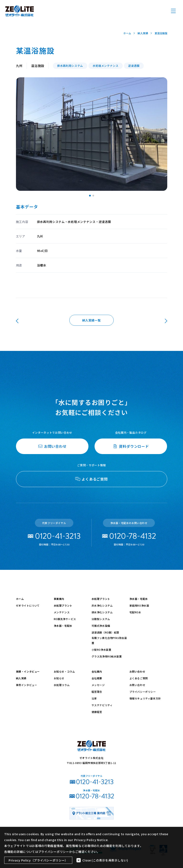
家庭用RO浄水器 (139, 605)
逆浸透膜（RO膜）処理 (105, 632)
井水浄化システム (102, 605)
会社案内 (97, 671)
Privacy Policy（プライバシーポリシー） (38, 860)
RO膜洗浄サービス (65, 619)
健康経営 (97, 712)
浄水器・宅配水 (63, 626)
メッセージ (98, 685)
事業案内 (59, 599)
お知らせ (59, 678)
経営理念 (97, 692)
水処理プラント (63, 605)
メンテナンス (62, 612)
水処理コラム (62, 685)
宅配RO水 (135, 612)
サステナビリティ (102, 705)
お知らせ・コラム (64, 671)
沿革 (94, 698)
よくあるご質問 (139, 678)
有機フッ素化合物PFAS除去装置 (109, 640)
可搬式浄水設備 (101, 626)
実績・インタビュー (28, 671)
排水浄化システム (102, 612)
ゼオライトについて (28, 605)
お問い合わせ (137, 671)
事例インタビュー (27, 685)
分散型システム (101, 619)
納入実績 (21, 678)
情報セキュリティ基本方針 (145, 698)
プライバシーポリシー (143, 692)
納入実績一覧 (91, 320)
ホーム (20, 599)
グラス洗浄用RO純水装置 (107, 656)
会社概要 (97, 678)
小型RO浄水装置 (101, 650)
